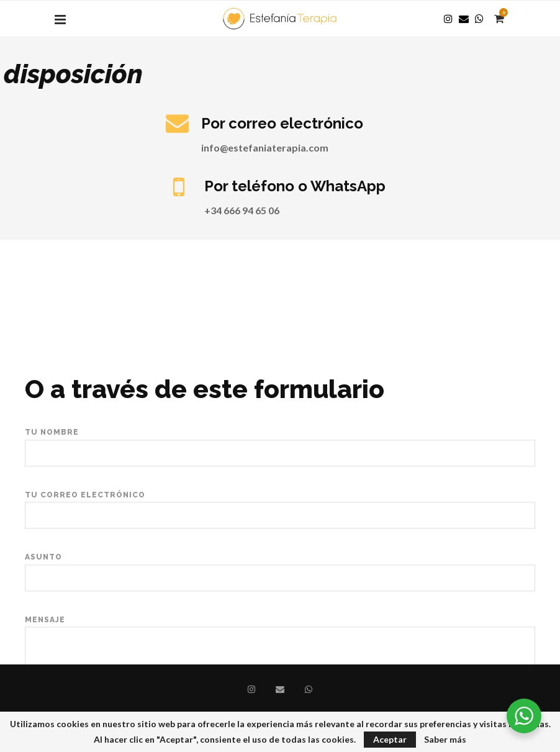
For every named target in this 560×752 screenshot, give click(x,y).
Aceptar (390, 739)
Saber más (445, 740)
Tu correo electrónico (280, 546)
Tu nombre (280, 483)
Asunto (280, 609)
